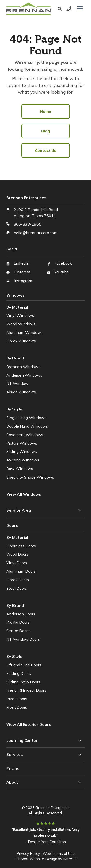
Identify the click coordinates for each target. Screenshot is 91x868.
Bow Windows (20, 469)
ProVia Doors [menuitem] (18, 622)
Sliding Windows (22, 451)
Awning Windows (23, 460)
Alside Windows (21, 392)
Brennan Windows (23, 367)
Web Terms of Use (59, 853)
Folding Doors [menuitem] (19, 673)
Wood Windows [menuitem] (21, 324)
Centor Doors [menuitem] (18, 631)
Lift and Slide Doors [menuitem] (24, 665)
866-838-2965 (27, 224)
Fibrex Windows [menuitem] (21, 341)
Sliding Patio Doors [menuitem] (23, 682)
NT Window (17, 383)
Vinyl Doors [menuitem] (17, 563)
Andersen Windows (24, 375)
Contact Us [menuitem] (46, 150)
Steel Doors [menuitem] (17, 588)
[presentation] (80, 9)
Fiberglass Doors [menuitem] (21, 546)
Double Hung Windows (27, 426)
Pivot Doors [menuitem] (17, 699)
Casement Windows (25, 435)
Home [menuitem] (46, 111)
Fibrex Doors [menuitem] (18, 580)
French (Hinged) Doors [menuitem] (26, 690)
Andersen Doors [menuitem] (21, 614)
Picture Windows (22, 443)
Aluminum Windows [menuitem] (25, 332)
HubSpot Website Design (35, 859)
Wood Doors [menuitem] (17, 554)
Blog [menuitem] (45, 131)
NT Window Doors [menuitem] (23, 639)
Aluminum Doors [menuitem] (21, 571)
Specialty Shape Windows (30, 477)
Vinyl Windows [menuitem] (20, 315)
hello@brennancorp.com (35, 233)
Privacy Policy (28, 853)
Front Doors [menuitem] (17, 707)
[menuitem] (29, 724)
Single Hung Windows (26, 418)
